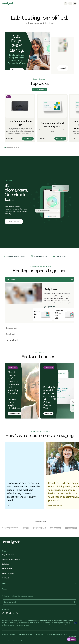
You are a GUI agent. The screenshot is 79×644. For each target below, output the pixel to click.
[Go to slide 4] (11, 148)
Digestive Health (39, 328)
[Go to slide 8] (19, 148)
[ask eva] (72, 639)
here (42, 622)
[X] (17, 614)
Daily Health (39, 279)
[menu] (75, 3)
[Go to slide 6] (15, 148)
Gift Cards (6, 578)
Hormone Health (39, 340)
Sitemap (20, 640)
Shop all (63, 68)
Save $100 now (15, 413)
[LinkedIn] (7, 614)
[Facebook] (10, 614)
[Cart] (70, 3)
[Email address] (39, 602)
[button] (74, 602)
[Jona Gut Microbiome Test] (20, 118)
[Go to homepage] (8, 3)
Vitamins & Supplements (11, 559)
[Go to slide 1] (5, 148)
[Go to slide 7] (17, 148)
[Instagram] (3, 614)
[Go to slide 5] (13, 148)
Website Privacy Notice (26, 634)
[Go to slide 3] (9, 148)
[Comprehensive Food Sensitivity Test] (52, 118)
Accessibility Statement (9, 634)
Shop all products (39, 89)
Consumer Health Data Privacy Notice (57, 634)
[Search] (66, 3)
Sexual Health (39, 334)
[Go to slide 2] (7, 148)
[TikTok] (14, 614)
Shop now (48, 413)
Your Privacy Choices (8, 640)
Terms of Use (39, 634)
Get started (17, 70)
